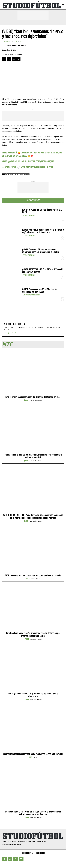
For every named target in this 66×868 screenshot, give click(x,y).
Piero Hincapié (24, 174)
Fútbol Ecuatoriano (29, 215)
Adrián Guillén (36, 579)
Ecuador (10, 174)
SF (21, 41)
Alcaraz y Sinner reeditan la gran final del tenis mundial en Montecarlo (33, 695)
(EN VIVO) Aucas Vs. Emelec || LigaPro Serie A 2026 (42, 211)
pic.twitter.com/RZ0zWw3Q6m (39, 161)
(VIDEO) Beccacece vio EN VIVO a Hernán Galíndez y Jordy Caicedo (40, 290)
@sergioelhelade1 (16, 161)
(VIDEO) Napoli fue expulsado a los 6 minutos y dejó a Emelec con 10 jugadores (43, 231)
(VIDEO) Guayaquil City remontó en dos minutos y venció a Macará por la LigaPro (41, 251)
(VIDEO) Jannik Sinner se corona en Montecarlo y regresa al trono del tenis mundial (33, 456)
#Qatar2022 (8, 41)
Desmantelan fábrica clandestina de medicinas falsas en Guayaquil (33, 754)
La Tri (16, 174)
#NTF (27, 400)
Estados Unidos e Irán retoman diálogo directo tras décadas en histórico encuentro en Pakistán (33, 813)
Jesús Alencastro (36, 400)
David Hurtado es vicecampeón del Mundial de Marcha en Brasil (33, 397)
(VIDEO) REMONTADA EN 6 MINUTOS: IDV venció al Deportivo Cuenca (43, 271)
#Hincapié (12, 153)
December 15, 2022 (45, 167)
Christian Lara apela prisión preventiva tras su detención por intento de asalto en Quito (33, 634)
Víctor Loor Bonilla (19, 46)
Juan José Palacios (36, 639)
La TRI (16, 41)
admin (36, 757)
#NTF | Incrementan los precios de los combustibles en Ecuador (33, 575)
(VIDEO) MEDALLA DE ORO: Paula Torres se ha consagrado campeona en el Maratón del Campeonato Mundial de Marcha (33, 516)
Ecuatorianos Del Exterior (31, 295)
